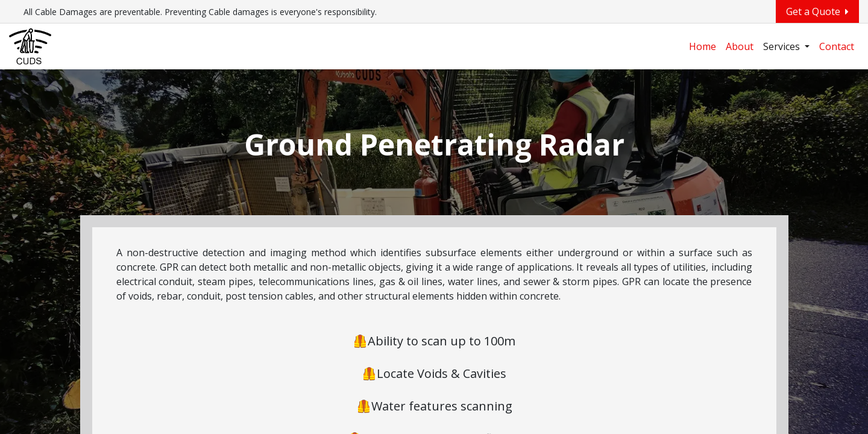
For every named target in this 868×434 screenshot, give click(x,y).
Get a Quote (817, 11)
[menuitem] (703, 46)
